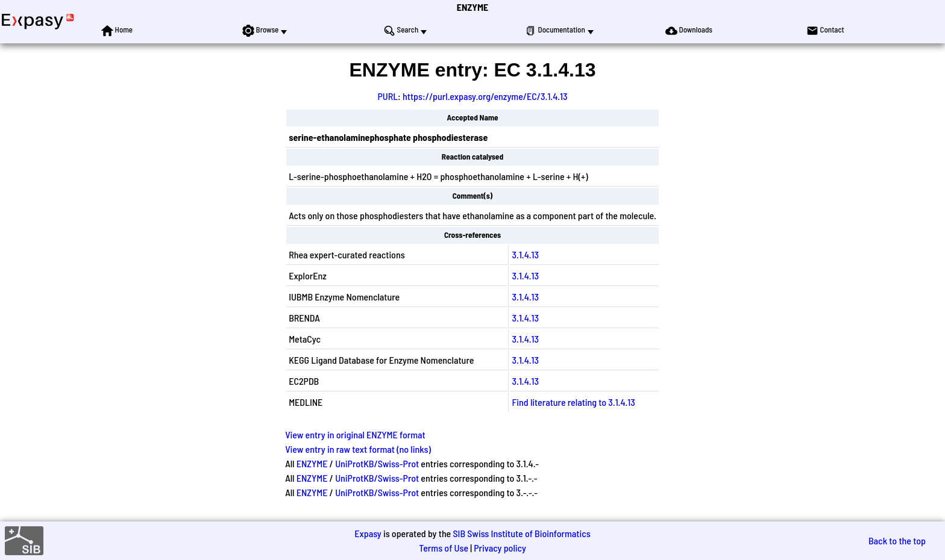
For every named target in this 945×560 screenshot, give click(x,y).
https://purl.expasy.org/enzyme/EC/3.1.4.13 (485, 96)
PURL (388, 96)
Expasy (368, 533)
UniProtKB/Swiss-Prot (377, 463)
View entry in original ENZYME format (355, 434)
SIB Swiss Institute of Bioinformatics (521, 533)
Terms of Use (444, 548)
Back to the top (897, 540)
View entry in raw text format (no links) (358, 449)
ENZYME (472, 7)
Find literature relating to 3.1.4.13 (574, 402)
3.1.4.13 (526, 254)
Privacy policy (500, 548)
